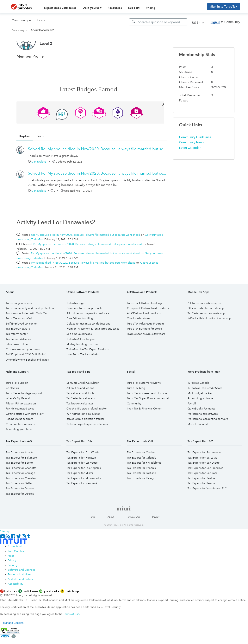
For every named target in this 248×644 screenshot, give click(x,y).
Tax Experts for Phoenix (141, 482)
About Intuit (15, 561)
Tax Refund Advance (18, 354)
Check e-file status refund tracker (87, 423)
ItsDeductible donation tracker (85, 433)
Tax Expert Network (18, 343)
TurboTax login (76, 318)
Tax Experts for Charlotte (21, 482)
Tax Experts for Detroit (20, 508)
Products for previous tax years (146, 348)
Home (92, 532)
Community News (191, 157)
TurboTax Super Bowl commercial (148, 413)
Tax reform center (17, 348)
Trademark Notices (19, 589)
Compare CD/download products (148, 323)
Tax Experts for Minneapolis (84, 493)
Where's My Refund (18, 413)
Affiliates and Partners (21, 594)
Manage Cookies (13, 637)
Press (11, 570)
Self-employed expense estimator (87, 439)
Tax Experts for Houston (81, 472)
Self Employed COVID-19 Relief (26, 369)
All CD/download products (144, 328)
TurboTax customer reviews (144, 397)
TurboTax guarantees (19, 318)
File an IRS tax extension (21, 418)
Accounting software (200, 413)
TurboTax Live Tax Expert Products (88, 364)
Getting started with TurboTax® (25, 428)
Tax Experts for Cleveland (22, 493)
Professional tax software (203, 428)
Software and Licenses (21, 584)
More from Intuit (198, 439)
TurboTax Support (17, 397)
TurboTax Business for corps (144, 343)
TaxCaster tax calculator (81, 413)
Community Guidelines (195, 152)
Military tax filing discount (82, 359)
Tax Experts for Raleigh (141, 493)
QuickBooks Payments (201, 423)
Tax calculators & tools (80, 408)
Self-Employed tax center (21, 338)
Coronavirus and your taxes (23, 364)
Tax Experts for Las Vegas (82, 477)
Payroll (192, 418)
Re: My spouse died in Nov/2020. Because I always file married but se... (97, 163)
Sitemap (5, 546)
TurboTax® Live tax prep (81, 354)
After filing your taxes (19, 444)
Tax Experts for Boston (20, 477)
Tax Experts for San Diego (204, 477)
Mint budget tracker (200, 408)
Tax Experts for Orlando (142, 472)
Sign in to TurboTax (224, 6)
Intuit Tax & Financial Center (144, 423)
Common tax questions (20, 439)
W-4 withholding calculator (83, 428)
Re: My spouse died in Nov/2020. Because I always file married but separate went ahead (86, 249)
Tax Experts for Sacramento (204, 467)
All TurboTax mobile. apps (204, 318)
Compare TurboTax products (84, 323)
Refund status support (19, 433)
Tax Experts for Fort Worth (83, 467)
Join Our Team (17, 566)
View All (90, 118)
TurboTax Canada (198, 397)
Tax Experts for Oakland (142, 467)
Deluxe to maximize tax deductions (88, 338)
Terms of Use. (72, 628)
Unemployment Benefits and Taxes (27, 374)
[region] (124, 637)
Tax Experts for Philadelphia (144, 477)
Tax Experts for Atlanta (20, 467)
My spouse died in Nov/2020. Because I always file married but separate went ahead (83, 277)
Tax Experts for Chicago (21, 487)
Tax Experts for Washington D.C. (208, 503)
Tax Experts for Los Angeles (84, 482)
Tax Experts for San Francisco (205, 482)
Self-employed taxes (79, 348)
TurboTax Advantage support (24, 408)
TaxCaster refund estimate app (206, 328)
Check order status (138, 333)
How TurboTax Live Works (83, 369)
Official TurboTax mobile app (206, 323)
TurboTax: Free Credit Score (205, 402)
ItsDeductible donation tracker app (209, 333)
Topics (41, 20)
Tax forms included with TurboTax (27, 328)
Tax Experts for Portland (142, 487)
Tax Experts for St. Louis (202, 472)
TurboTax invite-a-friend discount (147, 408)
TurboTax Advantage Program (145, 338)
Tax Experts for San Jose (203, 487)
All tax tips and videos (80, 402)
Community (18, 30)
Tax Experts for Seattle (201, 493)
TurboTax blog (136, 402)
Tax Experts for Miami (80, 487)
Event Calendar (190, 162)
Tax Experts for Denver (20, 503)
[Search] (158, 22)
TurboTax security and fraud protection (30, 323)
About (111, 532)
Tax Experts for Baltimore (21, 472)
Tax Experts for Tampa (201, 498)
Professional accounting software (208, 433)
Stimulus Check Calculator (83, 397)
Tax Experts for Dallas (19, 498)
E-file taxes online (17, 359)
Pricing (151, 8)
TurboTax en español (19, 333)
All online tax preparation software (88, 328)
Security (13, 580)
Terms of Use (133, 532)
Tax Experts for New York (82, 498)
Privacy (156, 532)
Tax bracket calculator (80, 418)
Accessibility (15, 598)
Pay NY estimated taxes (20, 423)
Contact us (12, 402)
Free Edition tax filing (80, 333)
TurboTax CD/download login (146, 318)
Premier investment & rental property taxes (93, 343)
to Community (225, 22)
